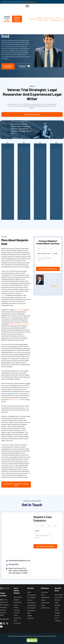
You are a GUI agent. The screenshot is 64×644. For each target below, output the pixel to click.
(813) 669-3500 (7, 20)
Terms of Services (38, 636)
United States (59, 595)
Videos (43, 600)
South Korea (59, 597)
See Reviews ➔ (32, 2)
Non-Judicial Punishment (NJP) (31, 610)
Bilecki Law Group (14, 399)
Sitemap (29, 636)
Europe (57, 615)
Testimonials (45, 603)
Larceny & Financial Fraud (17, 613)
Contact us (45, 592)
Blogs (43, 605)
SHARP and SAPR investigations (19, 324)
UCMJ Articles (46, 608)
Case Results (45, 597)
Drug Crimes (18, 602)
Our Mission (17, 623)
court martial (19, 310)
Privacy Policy (49, 636)
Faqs (43, 595)
